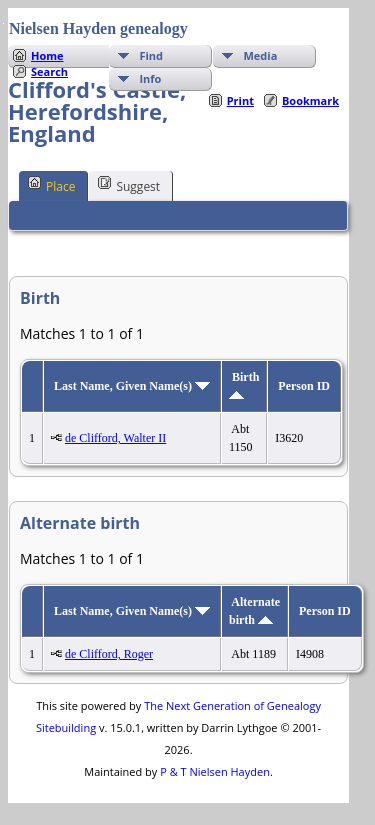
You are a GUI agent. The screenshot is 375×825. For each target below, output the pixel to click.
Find (151, 55)
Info (150, 78)
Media (260, 55)
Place (51, 185)
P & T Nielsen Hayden (215, 771)
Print (240, 100)
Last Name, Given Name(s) (132, 386)
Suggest (129, 185)
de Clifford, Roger (109, 654)
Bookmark (310, 100)
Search (49, 71)
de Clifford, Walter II (115, 438)
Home (47, 55)
